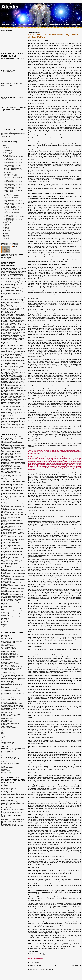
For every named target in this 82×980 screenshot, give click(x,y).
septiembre (8, 155)
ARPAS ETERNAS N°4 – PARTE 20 (13, 208)
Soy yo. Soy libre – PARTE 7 (11, 197)
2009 (5, 235)
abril (6, 229)
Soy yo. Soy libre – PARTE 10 (12, 176)
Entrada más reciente (35, 965)
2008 (5, 237)
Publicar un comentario (35, 962)
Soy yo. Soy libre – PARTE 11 (12, 174)
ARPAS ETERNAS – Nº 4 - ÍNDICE (13, 168)
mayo (6, 227)
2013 (5, 144)
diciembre (7, 151)
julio (6, 224)
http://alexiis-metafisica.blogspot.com (12, 135)
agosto (7, 223)
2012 (5, 146)
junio (6, 226)
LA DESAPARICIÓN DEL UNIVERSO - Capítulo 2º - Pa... (14, 220)
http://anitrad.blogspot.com (9, 132)
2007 (5, 239)
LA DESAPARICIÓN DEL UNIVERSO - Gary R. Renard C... (14, 160)
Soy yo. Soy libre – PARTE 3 (11, 212)
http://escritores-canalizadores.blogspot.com (14, 133)
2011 (5, 147)
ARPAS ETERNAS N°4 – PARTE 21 (13, 206)
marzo (6, 230)
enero (6, 233)
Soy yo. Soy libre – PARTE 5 (11, 209)
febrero (7, 232)
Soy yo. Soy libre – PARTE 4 (11, 211)
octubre (7, 154)
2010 (5, 149)
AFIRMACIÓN (8, 173)
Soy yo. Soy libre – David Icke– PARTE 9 (14, 177)
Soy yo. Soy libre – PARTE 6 (11, 199)
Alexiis (15, 246)
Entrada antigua (76, 965)
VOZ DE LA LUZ (6, 136)
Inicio (56, 965)
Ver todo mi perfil (6, 258)
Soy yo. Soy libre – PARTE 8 (11, 196)
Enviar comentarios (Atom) (45, 969)
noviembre (8, 152)
